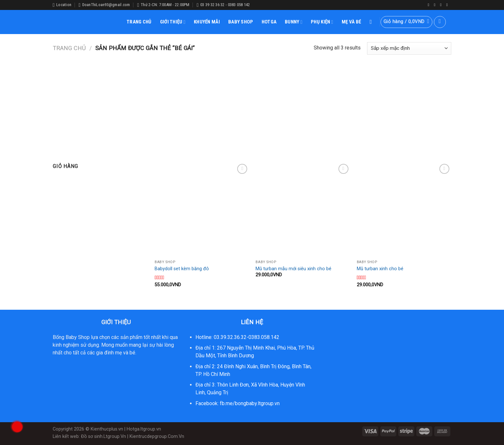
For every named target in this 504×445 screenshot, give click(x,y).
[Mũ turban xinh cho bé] (404, 210)
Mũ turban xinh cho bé (380, 269)
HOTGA (269, 22)
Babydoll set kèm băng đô (182, 269)
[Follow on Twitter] (442, 5)
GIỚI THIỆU (173, 22)
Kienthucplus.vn (107, 429)
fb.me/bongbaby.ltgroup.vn (250, 403)
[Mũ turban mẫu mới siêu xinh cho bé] (303, 210)
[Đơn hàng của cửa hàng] (409, 48)
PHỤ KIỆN (322, 22)
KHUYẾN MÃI (207, 22)
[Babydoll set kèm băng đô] (202, 210)
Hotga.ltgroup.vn (144, 429)
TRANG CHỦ (139, 22)
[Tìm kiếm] (373, 22)
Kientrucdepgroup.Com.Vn (157, 436)
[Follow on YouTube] (448, 5)
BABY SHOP (241, 22)
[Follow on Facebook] (430, 5)
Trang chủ (69, 48)
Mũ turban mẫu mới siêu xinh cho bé (293, 269)
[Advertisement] (252, 104)
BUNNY (294, 22)
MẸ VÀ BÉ (351, 22)
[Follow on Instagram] (436, 5)
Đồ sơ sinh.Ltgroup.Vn (104, 436)
